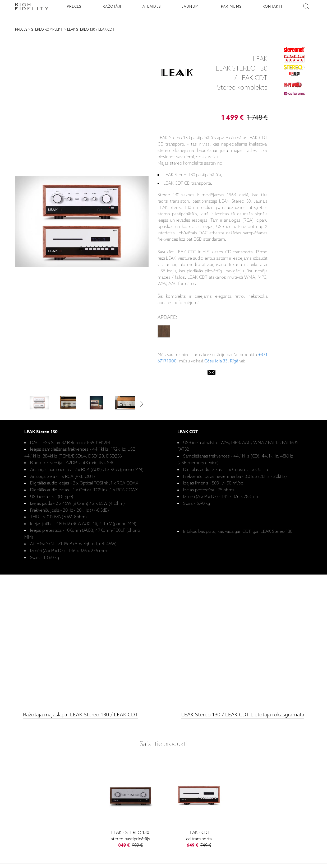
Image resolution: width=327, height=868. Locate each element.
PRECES (74, 7)
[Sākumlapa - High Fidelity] (32, 7)
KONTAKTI (273, 7)
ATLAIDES (152, 7)
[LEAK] (177, 74)
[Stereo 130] (130, 806)
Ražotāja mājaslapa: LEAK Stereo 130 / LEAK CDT (80, 715)
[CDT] (199, 806)
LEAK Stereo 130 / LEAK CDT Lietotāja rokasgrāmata (243, 715)
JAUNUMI (191, 7)
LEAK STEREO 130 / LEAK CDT (91, 30)
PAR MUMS (231, 7)
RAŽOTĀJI (112, 7)
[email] (211, 374)
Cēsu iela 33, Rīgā (221, 361)
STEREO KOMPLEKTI (47, 30)
